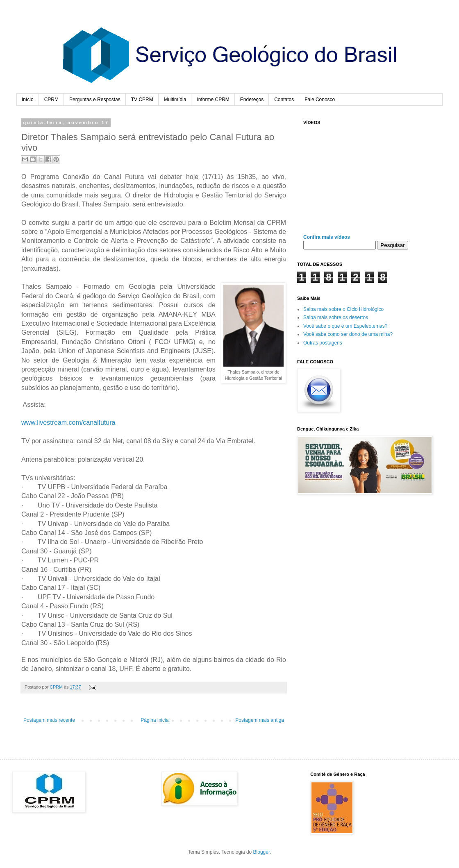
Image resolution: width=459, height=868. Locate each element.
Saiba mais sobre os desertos (336, 317)
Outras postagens (323, 343)
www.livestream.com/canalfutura (68, 423)
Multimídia (175, 100)
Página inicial (155, 720)
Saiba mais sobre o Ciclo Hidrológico (343, 309)
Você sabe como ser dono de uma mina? (348, 334)
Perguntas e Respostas (95, 100)
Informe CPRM (213, 100)
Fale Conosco (320, 100)
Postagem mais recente (49, 720)
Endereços (252, 100)
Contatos (284, 100)
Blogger (262, 852)
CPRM (51, 100)
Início (28, 100)
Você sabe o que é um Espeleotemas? (345, 326)
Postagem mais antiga (260, 720)
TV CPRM (142, 100)
